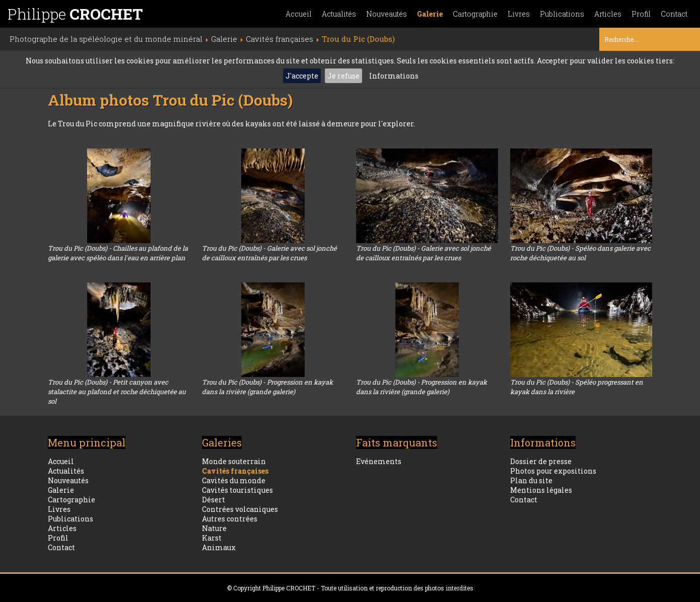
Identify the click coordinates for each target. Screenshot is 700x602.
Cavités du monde (234, 480)
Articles (608, 14)
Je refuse (343, 76)
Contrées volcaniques (240, 509)
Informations (394, 76)
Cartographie (475, 14)
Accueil (299, 14)
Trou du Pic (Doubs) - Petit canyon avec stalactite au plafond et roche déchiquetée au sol (117, 392)
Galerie (430, 14)
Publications (562, 14)
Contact (674, 14)
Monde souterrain (234, 461)
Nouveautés (387, 14)
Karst (212, 538)
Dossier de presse (541, 461)
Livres (519, 14)
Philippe (75, 14)
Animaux (219, 547)
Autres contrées (230, 519)
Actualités (339, 14)
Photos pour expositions (553, 471)
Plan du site (531, 480)
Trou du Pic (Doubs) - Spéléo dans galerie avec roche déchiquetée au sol (580, 253)
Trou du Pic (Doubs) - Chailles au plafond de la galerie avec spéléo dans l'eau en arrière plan (118, 253)
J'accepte (302, 76)
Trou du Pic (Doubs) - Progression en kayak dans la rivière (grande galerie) (267, 387)
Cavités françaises (235, 471)
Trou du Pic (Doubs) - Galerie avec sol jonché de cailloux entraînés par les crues (269, 253)
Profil (641, 14)
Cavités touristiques (237, 490)
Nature (214, 528)
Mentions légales (541, 490)
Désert (214, 500)
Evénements (379, 461)
